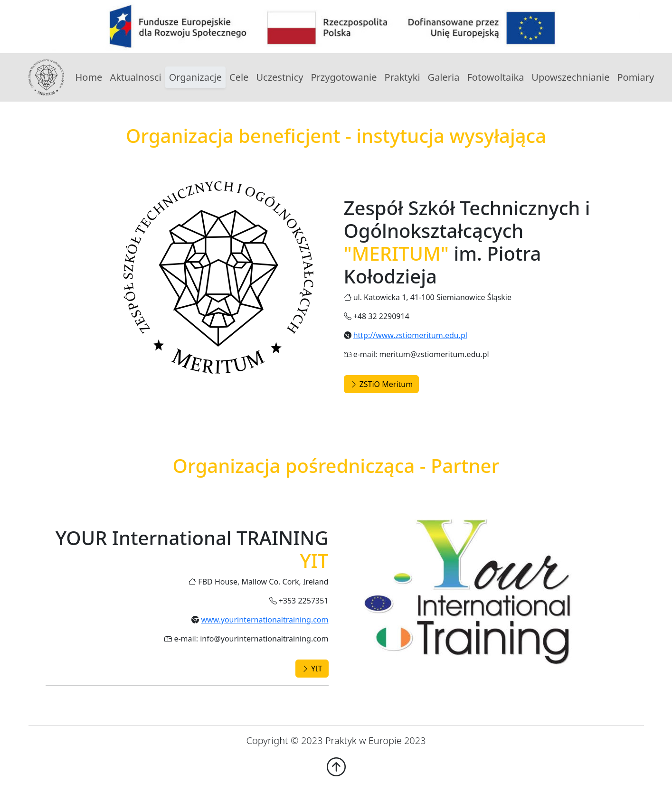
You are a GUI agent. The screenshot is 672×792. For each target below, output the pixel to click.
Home (89, 77)
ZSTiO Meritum (382, 384)
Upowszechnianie (570, 77)
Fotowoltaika (495, 77)
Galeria (444, 77)
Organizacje (195, 77)
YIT (312, 669)
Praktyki (402, 77)
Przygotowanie (344, 77)
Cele (239, 77)
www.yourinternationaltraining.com (265, 620)
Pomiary (635, 77)
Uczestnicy (279, 77)
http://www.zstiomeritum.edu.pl (410, 335)
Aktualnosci (135, 77)
